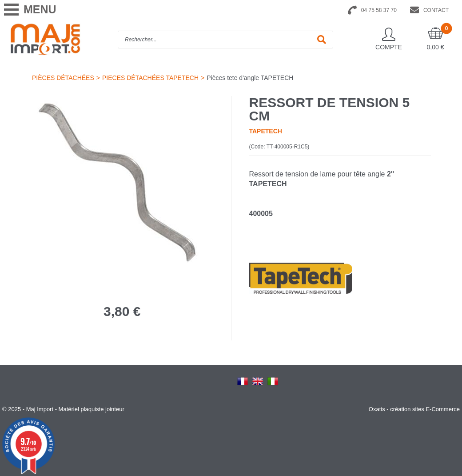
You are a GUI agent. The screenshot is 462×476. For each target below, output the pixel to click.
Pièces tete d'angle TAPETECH (250, 78)
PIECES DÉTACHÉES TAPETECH (150, 78)
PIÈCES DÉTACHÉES (63, 78)
